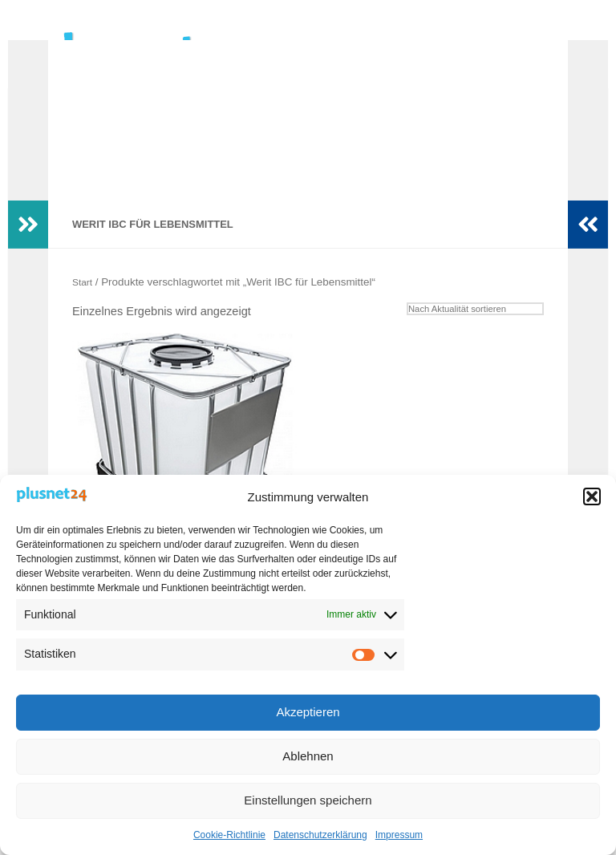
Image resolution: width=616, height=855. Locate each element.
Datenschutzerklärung (320, 835)
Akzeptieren (308, 712)
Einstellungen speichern (308, 800)
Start (83, 306)
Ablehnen (308, 756)
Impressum (399, 835)
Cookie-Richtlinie (229, 835)
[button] (592, 496)
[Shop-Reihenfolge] (466, 334)
